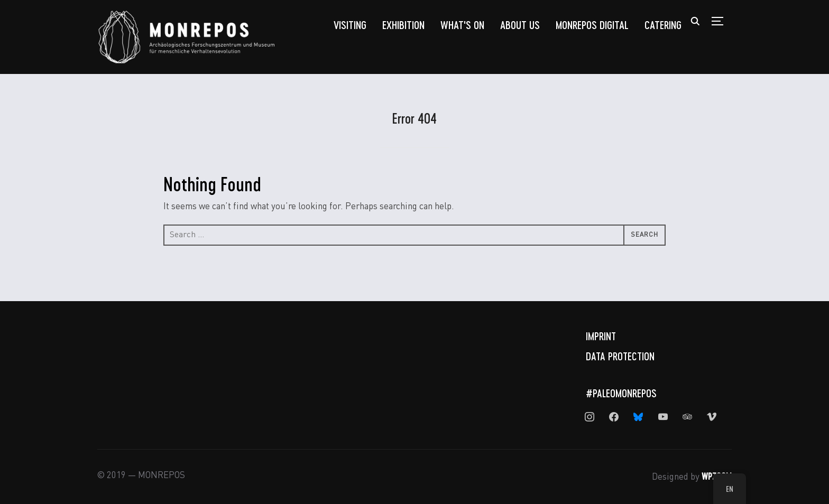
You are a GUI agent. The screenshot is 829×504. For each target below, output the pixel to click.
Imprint (601, 336)
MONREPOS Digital (592, 25)
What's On (462, 25)
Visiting (350, 25)
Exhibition (403, 25)
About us (520, 25)
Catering (663, 25)
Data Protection (620, 356)
